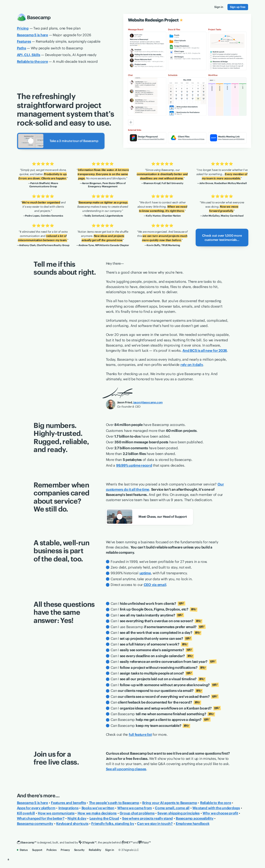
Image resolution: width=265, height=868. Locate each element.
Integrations (68, 808)
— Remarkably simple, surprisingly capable (59, 41)
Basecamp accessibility (195, 818)
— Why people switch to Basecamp (50, 48)
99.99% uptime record (134, 465)
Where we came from (135, 808)
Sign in (110, 850)
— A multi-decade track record (57, 62)
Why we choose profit (220, 813)
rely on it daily (192, 365)
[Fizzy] (144, 843)
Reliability (95, 850)
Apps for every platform (36, 808)
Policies (51, 850)
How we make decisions (97, 813)
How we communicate (56, 813)
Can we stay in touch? (155, 824)
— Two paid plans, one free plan (49, 28)
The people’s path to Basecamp (114, 803)
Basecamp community (35, 824)
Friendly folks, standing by (113, 824)
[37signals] (88, 843)
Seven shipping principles (178, 813)
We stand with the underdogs (216, 808)
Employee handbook (193, 824)
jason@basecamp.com (148, 402)
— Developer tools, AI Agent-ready (57, 55)
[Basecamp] (27, 843)
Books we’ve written (98, 808)
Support (37, 850)
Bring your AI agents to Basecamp (170, 803)
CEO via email (155, 585)
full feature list (140, 735)
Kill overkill (26, 813)
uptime (145, 573)
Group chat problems (137, 813)
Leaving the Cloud (104, 818)
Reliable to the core (216, 803)
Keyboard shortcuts (72, 824)
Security (79, 850)
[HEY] (127, 843)
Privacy (65, 850)
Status (22, 850)
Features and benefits (68, 803)
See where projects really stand (147, 818)
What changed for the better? (41, 818)
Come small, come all (172, 808)
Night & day (77, 818)
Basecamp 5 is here (32, 803)
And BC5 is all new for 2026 (205, 351)
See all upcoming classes (126, 769)
